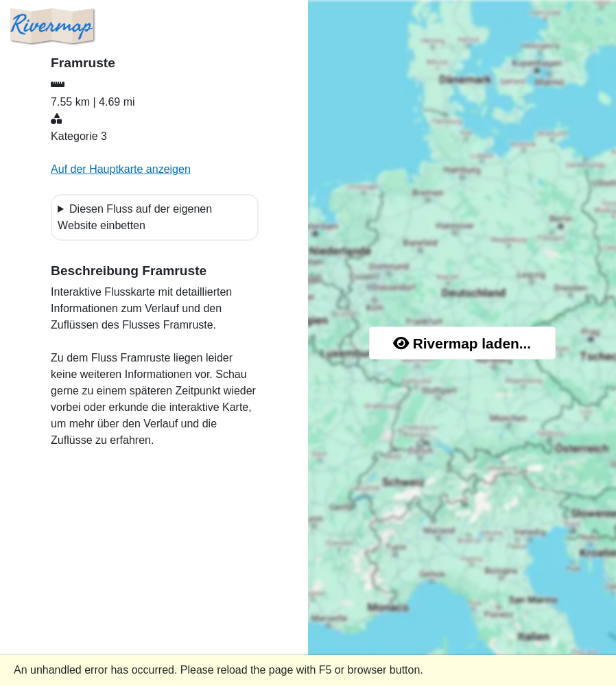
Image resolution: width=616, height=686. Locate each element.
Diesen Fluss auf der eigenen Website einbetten (135, 217)
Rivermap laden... (462, 343)
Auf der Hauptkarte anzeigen (121, 169)
